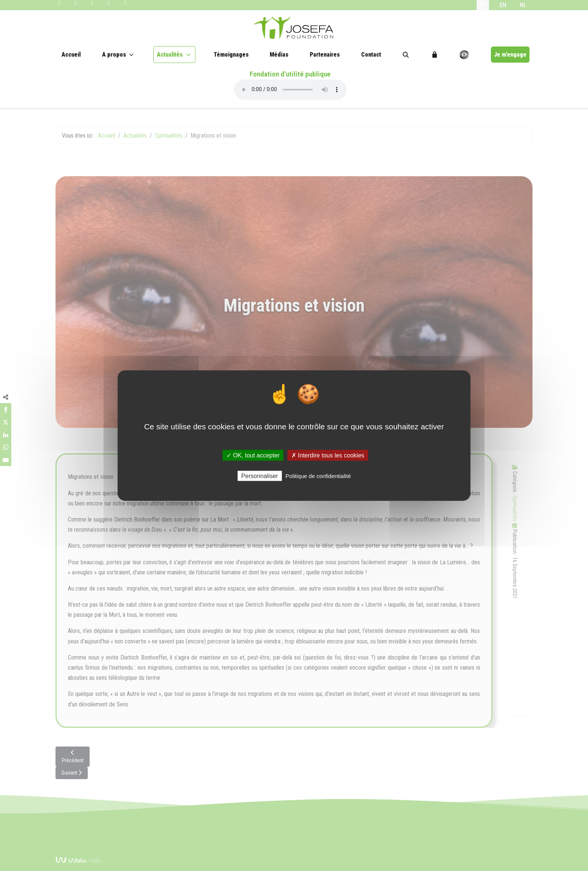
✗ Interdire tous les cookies (328, 455)
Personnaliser (259, 476)
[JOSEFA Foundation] (294, 28)
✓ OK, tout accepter (253, 455)
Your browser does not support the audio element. (290, 90)
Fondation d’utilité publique (290, 74)
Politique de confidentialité (318, 476)
